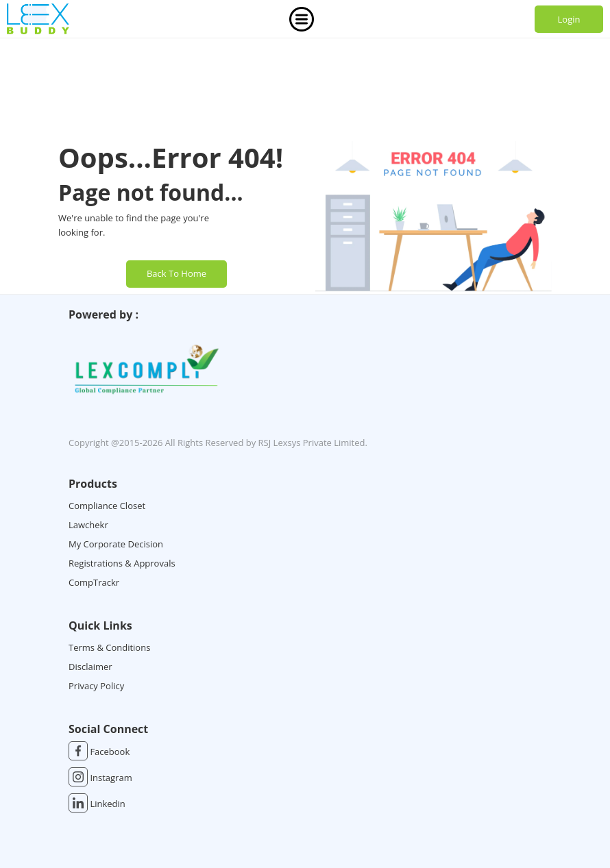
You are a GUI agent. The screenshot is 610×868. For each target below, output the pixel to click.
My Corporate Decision (116, 544)
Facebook (99, 752)
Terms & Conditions (109, 647)
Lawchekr (88, 525)
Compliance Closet (107, 506)
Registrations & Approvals (122, 563)
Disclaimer (90, 667)
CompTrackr (94, 582)
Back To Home (176, 273)
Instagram (100, 778)
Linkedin (97, 804)
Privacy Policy (96, 686)
